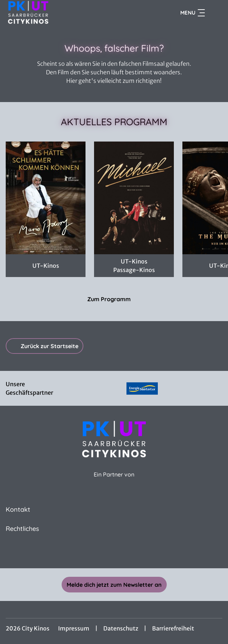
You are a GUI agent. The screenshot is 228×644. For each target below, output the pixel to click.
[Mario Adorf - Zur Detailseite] (46, 198)
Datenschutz (121, 628)
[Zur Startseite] (56, 13)
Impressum (74, 628)
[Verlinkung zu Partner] (142, 388)
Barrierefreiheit (173, 628)
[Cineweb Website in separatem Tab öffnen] (114, 482)
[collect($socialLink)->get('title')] (114, 553)
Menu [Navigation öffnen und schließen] (193, 13)
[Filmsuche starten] (215, 13)
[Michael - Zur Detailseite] (134, 198)
